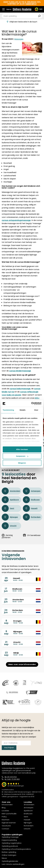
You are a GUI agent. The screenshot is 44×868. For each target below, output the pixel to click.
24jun (6, 611)
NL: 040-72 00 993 (12, 779)
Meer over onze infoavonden (22, 664)
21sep (6, 643)
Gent (8, 508)
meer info (31, 4)
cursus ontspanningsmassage (16, 220)
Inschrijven (9, 748)
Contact (5, 829)
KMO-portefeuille (9, 814)
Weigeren (22, 463)
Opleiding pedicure (10, 846)
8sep (6, 622)
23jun (6, 600)
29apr (6, 579)
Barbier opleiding (9, 852)
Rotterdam (32, 517)
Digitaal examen (9, 823)
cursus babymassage (20, 389)
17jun (6, 590)
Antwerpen (32, 491)
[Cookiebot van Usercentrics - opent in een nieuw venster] (31, 404)
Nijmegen (10, 517)
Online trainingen (9, 855)
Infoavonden (7, 805)
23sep (6, 654)
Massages (19, 39)
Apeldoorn (10, 500)
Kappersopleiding (9, 840)
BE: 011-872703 (11, 777)
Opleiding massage (10, 837)
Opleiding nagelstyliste (12, 843)
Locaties (5, 811)
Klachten (6, 820)
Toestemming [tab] (8, 410)
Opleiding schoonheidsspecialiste (16, 849)
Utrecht (9, 526)
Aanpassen (22, 456)
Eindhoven (31, 500)
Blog (4, 808)
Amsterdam (11, 491)
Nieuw (4, 858)
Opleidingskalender (10, 861)
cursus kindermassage (20, 371)
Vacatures (6, 826)
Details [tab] (23, 410)
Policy (4, 817)
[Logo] (22, 9)
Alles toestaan (22, 449)
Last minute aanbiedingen (13, 864)
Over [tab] (36, 410)
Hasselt (30, 508)
